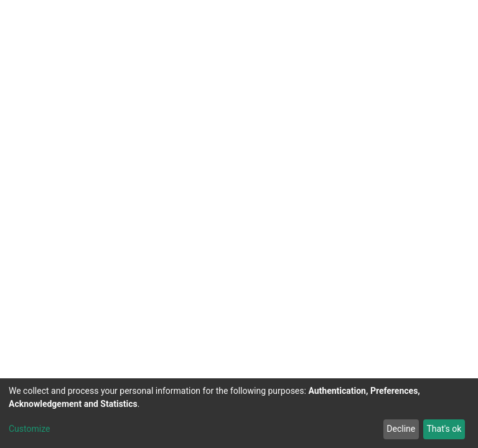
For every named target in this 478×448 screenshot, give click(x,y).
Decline (401, 429)
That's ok (444, 429)
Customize (29, 429)
